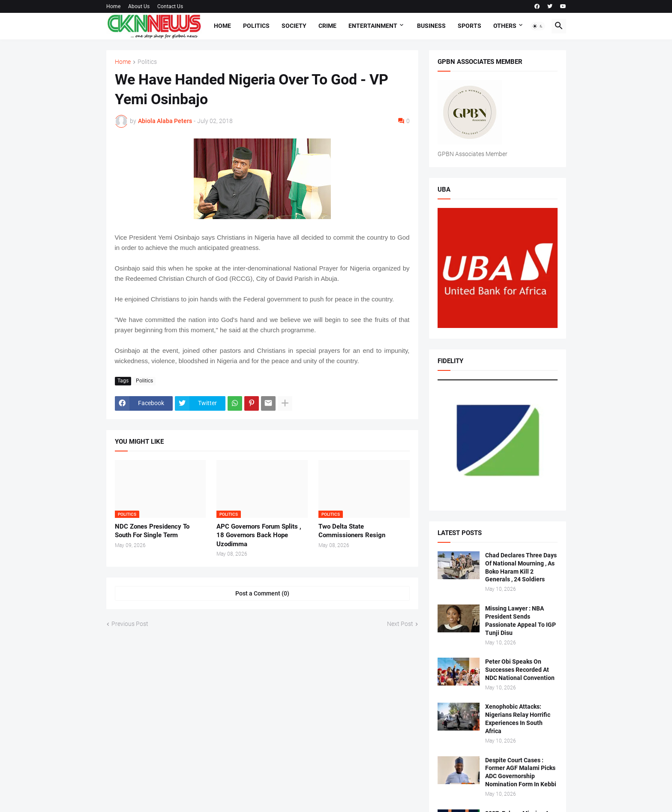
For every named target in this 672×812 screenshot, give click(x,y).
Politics (256, 26)
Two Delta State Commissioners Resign (352, 531)
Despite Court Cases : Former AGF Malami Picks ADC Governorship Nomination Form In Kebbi (521, 772)
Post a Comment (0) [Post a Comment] (262, 593)
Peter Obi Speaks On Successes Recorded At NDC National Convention (520, 670)
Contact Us (170, 6)
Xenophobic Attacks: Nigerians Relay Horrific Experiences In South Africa (518, 719)
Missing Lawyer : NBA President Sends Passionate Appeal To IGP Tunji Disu (520, 621)
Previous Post (130, 624)
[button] (538, 26)
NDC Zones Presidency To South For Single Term (152, 531)
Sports (469, 26)
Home (113, 6)
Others (505, 26)
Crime (327, 26)
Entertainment (373, 26)
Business (431, 26)
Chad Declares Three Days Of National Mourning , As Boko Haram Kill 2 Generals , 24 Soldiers (521, 567)
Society (294, 26)
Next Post (400, 624)
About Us (139, 6)
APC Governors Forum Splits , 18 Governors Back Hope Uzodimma (259, 535)
